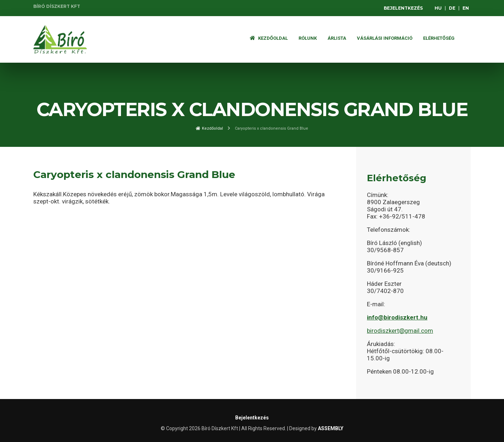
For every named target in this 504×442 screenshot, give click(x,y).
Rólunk (308, 38)
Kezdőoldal (269, 38)
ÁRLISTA (337, 38)
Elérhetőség (439, 38)
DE (452, 8)
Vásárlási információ (385, 38)
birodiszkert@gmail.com (400, 331)
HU (438, 8)
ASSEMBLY (331, 428)
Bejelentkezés (403, 8)
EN (466, 8)
